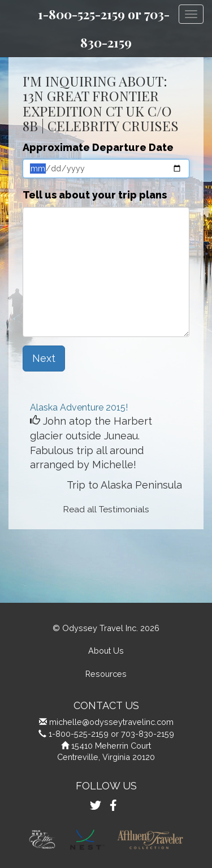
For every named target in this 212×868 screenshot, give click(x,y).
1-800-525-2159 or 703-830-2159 (111, 734)
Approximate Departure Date (98, 147)
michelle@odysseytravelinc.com (111, 722)
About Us (106, 651)
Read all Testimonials (106, 509)
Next (44, 358)
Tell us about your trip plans (95, 195)
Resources (106, 674)
